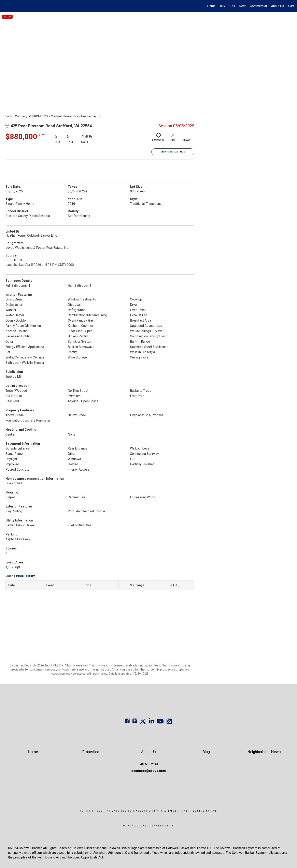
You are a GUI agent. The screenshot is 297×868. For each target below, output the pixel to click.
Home (211, 6)
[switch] (158, 139)
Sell (232, 6)
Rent (242, 6)
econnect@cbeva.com (148, 771)
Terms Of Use (91, 811)
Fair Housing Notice (200, 811)
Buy (223, 6)
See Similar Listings (173, 152)
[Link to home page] (5, 6)
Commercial (258, 6)
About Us (278, 6)
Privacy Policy (119, 811)
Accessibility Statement (157, 811)
